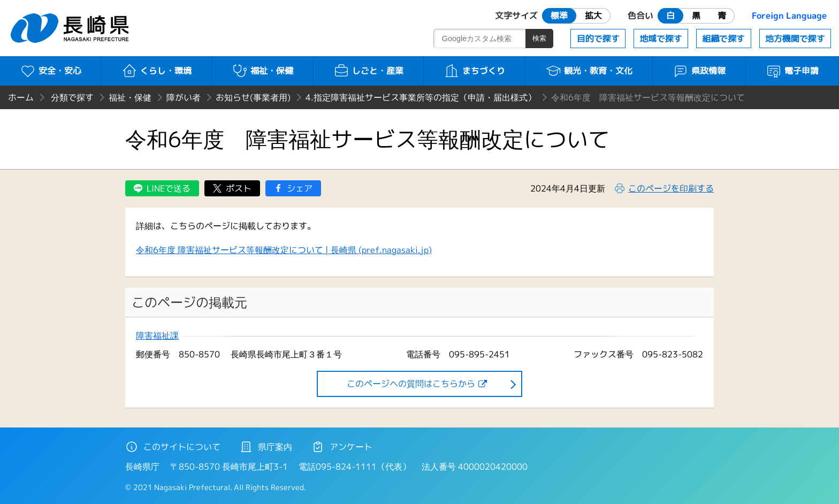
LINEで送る (169, 188)
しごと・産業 (368, 71)
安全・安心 (51, 71)
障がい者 (184, 97)
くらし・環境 (157, 71)
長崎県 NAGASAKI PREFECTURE (71, 28)
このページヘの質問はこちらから (411, 384)
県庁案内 (266, 447)
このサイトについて (173, 447)
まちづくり (474, 71)
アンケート (342, 447)
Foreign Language (789, 16)
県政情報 (699, 71)
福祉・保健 (262, 71)
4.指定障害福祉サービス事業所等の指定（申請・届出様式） (421, 97)
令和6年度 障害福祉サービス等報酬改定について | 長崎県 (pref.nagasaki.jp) (284, 250)
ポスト (239, 188)
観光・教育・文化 (589, 71)
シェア (300, 188)
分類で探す (72, 97)
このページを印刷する (671, 188)
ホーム (21, 97)
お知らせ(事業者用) (253, 97)
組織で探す (723, 39)
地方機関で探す (795, 39)
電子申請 (792, 71)
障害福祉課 (157, 336)
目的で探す (598, 39)
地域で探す (661, 39)
